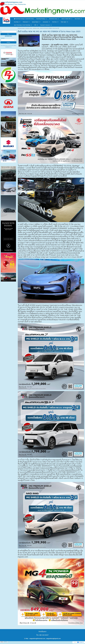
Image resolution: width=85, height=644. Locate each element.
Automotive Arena (36, 28)
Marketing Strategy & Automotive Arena (25, 28)
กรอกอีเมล (3, 38)
